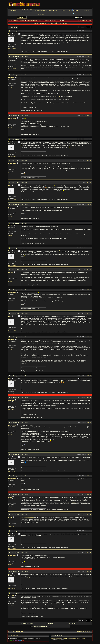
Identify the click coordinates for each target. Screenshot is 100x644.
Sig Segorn (12, 59)
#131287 (89, 314)
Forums (22, 21)
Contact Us (79, 631)
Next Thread (73, 623)
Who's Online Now (14, 636)
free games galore (27, 14)
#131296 (89, 531)
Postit (23, 638)
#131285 (89, 270)
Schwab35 (11, 78)
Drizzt (10, 497)
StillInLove (75, 638)
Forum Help (63, 23)
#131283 (89, 223)
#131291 (89, 422)
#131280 (89, 161)
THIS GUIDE (58, 97)
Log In (89, 21)
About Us (86, 10)
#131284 (89, 248)
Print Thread (13, 27)
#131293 (89, 476)
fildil (10, 34)
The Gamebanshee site (27, 518)
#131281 (89, 183)
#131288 (89, 337)
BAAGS (63, 10)
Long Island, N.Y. (12, 48)
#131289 (89, 376)
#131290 (89, 397)
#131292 (89, 454)
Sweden (10, 506)
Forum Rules (12, 631)
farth (80, 638)
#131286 (89, 290)
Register (82, 21)
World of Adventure (53, 14)
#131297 (89, 553)
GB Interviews (53, 10)
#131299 (89, 593)
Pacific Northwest (12, 68)
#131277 (89, 75)
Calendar (43, 23)
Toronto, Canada (12, 527)
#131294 (89, 494)
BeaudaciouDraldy (56, 638)
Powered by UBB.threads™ (50, 643)
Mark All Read (20, 631)
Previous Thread (27, 623)
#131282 (89, 204)
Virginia (10, 127)
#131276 (89, 56)
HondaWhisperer (67, 638)
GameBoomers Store (86, 14)
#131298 (89, 571)
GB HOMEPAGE (13, 21)
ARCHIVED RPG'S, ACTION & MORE (37, 21)
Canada (10, 235)
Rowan (10, 517)
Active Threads (53, 23)
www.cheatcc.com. (72, 502)
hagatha (11, 226)
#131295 (89, 515)
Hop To (32, 626)
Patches (63, 14)
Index (50, 623)
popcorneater (12, 118)
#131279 (89, 139)
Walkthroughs (13, 14)
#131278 (89, 115)
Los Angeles (11, 87)
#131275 (89, 31)
